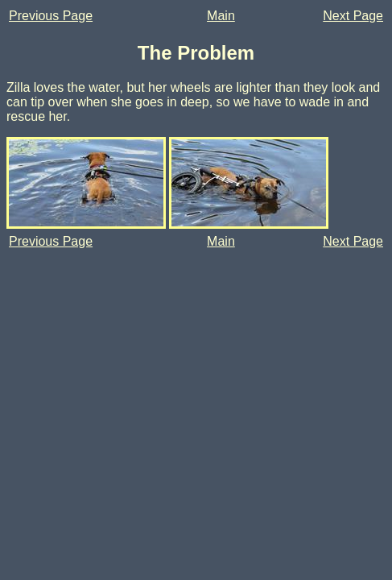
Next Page (353, 16)
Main (221, 16)
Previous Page (51, 16)
